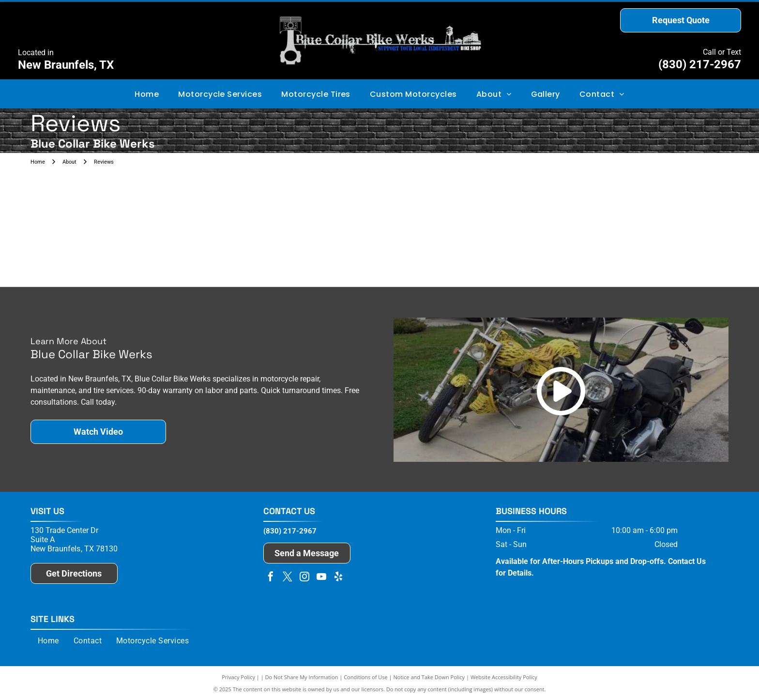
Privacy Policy (238, 677)
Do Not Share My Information (302, 677)
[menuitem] (147, 94)
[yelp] (338, 578)
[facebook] (271, 578)
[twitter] (288, 578)
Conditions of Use (366, 677)
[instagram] (304, 578)
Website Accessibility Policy (504, 677)
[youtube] (321, 578)
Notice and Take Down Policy (429, 677)
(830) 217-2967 (700, 64)
